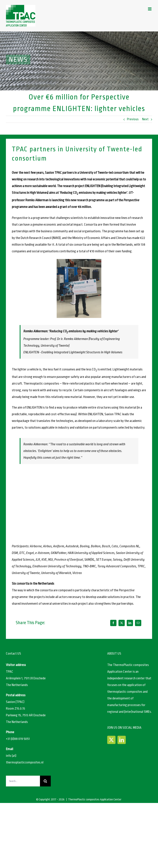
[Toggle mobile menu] (150, 9)
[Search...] (23, 781)
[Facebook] (113, 623)
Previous (133, 119)
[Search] (45, 781)
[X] (122, 623)
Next (145, 119)
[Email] (138, 623)
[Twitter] (111, 740)
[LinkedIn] (130, 623)
